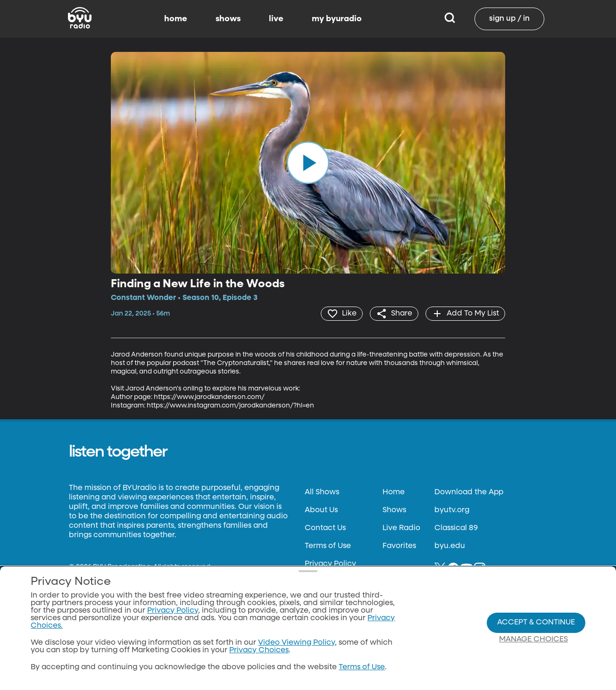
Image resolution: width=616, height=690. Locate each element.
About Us (321, 510)
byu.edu (450, 546)
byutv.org (452, 510)
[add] (465, 314)
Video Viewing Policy (296, 643)
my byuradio (337, 19)
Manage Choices (533, 640)
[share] (394, 314)
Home (394, 492)
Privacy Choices (259, 650)
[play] (308, 163)
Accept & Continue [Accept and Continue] (536, 623)
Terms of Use (328, 546)
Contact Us (325, 528)
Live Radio (401, 528)
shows (228, 19)
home (176, 19)
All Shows (322, 492)
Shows (394, 510)
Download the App (469, 492)
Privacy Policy (330, 564)
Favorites (399, 546)
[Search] (450, 19)
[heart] (342, 314)
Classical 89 (456, 528)
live (276, 19)
